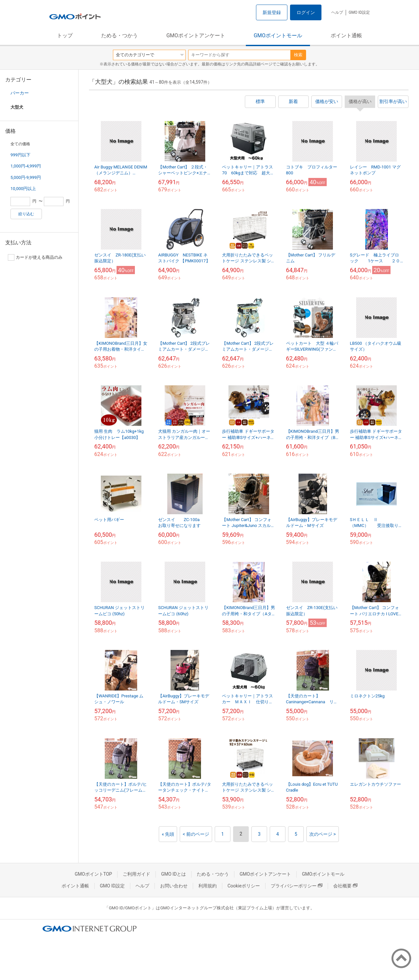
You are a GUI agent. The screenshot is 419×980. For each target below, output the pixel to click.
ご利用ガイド (137, 874)
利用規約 (208, 886)
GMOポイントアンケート (196, 35)
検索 (298, 55)
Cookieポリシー (244, 886)
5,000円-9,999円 (26, 177)
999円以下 (20, 155)
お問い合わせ (174, 886)
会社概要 (345, 886)
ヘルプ (337, 12)
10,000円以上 (23, 189)
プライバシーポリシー (297, 886)
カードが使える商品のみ (35, 257)
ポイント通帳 (346, 35)
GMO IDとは (173, 874)
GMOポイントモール (278, 35)
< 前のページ (196, 834)
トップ (65, 35)
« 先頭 (168, 834)
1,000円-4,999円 (26, 166)
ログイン (306, 12)
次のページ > (323, 834)
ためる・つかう (119, 35)
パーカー (20, 93)
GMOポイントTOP (93, 874)
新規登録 (272, 12)
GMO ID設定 (359, 12)
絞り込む (26, 214)
